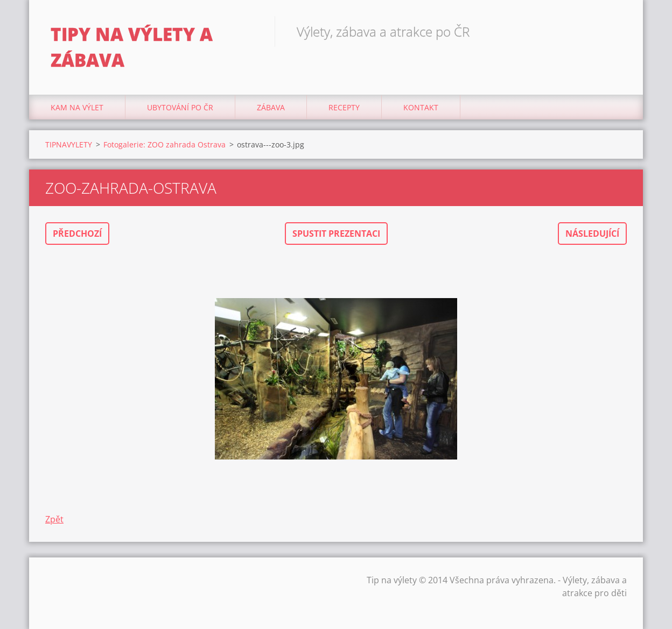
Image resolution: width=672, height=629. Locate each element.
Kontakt (421, 107)
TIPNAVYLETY (69, 144)
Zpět (54, 519)
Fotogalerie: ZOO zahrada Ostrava (164, 144)
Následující (592, 234)
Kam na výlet (77, 107)
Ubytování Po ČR (180, 107)
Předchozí (77, 234)
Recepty (344, 107)
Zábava (271, 107)
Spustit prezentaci (336, 234)
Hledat (615, 31)
